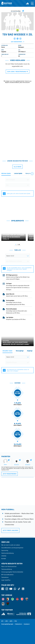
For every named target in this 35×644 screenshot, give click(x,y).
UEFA (11, 621)
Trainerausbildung (7, 569)
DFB (6, 621)
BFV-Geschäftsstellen (7, 575)
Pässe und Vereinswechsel (9, 566)
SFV (2, 621)
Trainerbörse (5, 577)
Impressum (27, 624)
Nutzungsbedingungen (7, 624)
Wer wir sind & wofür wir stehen (11, 545)
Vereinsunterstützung (7, 553)
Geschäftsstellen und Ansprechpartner (12, 548)
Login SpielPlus (6, 580)
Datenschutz (19, 624)
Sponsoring (5, 550)
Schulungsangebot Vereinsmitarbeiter (12, 572)
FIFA (16, 621)
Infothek (4, 556)
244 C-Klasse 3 (22, 52)
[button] (15, 39)
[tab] (6, 174)
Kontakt (4, 558)
